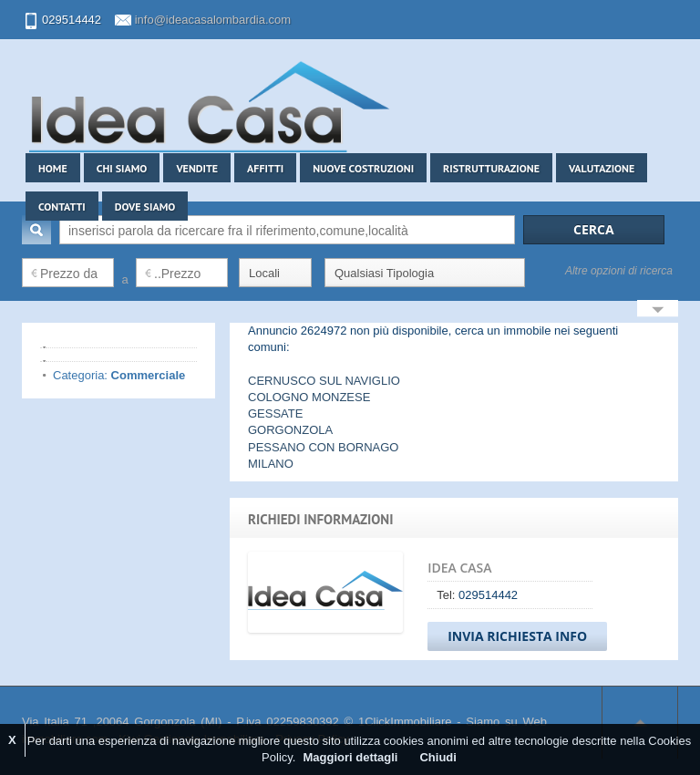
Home (53, 168)
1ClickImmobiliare (405, 722)
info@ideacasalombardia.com (213, 20)
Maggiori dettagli (350, 757)
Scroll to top (640, 722)
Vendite (197, 168)
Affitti (265, 168)
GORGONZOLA (290, 430)
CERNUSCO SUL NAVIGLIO (324, 381)
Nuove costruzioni (363, 168)
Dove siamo (145, 207)
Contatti (62, 207)
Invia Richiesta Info (517, 636)
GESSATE (275, 413)
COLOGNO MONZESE (309, 397)
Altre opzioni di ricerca (619, 271)
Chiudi (437, 757)
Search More (658, 310)
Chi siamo (122, 168)
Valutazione (602, 168)
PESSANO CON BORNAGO (323, 447)
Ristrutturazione (491, 168)
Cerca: (36, 230)
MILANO (271, 464)
